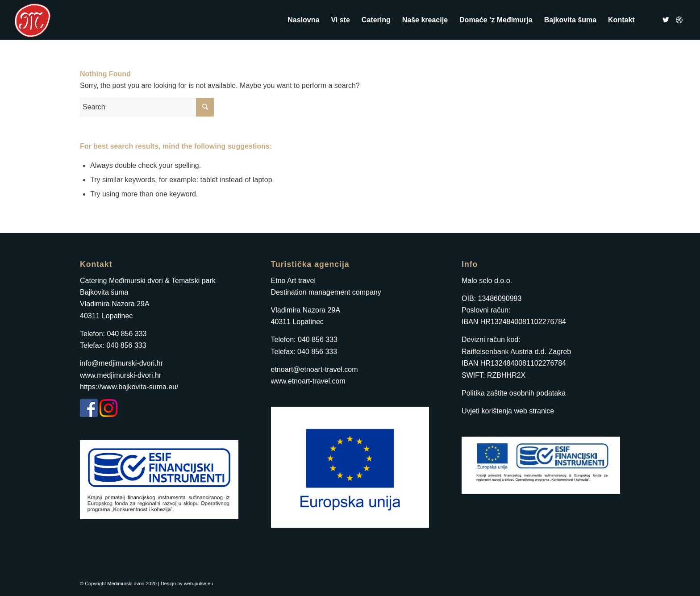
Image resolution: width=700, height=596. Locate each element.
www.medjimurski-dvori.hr (121, 375)
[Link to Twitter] (666, 20)
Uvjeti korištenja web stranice (508, 411)
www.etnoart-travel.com (308, 381)
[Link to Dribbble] (679, 20)
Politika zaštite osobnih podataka (514, 393)
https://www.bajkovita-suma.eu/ (129, 387)
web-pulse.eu (198, 583)
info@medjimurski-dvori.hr (121, 363)
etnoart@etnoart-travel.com (315, 369)
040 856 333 (127, 334)
